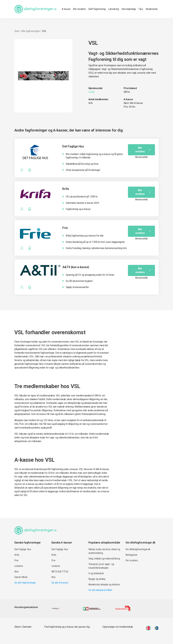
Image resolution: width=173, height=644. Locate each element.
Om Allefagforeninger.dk (138, 549)
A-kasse (66, 9)
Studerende (152, 9)
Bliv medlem (79, 9)
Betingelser (131, 555)
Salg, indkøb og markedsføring (104, 559)
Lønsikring (114, 9)
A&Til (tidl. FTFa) (60, 572)
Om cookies (132, 560)
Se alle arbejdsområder (100, 590)
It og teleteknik (96, 573)
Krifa (17, 555)
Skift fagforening (97, 9)
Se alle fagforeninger (25, 583)
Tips (141, 9)
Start (17, 31)
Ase (16, 572)
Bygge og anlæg (97, 579)
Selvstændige (129, 9)
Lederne (19, 566)
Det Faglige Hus (23, 549)
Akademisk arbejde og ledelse (104, 584)
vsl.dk (91, 92)
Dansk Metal (21, 577)
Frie (16, 560)
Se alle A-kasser (60, 583)
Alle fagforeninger (31, 31)
